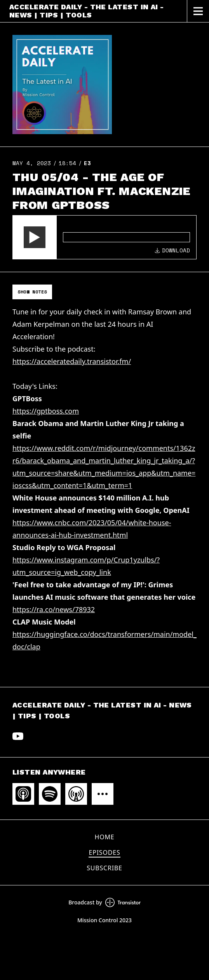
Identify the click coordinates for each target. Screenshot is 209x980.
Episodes (104, 852)
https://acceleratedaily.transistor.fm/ (72, 361)
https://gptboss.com (46, 411)
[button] (35, 237)
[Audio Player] (104, 237)
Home (105, 837)
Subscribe (104, 868)
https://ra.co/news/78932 (54, 609)
